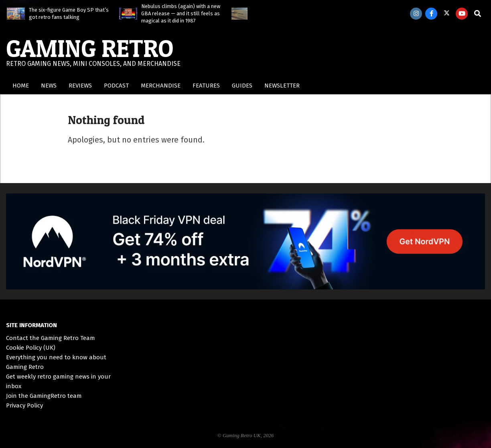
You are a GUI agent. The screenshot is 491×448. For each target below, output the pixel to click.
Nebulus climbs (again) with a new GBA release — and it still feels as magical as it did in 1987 (181, 13)
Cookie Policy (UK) (31, 348)
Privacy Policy (24, 405)
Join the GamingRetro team (44, 396)
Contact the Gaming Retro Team (51, 338)
